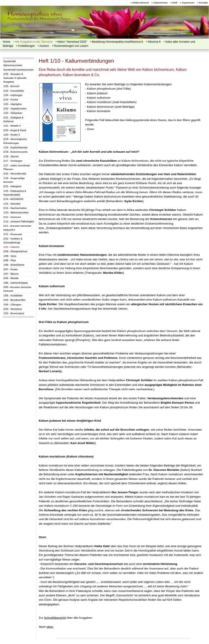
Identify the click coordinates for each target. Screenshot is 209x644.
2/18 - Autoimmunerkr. (16, 152)
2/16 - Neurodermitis (15, 174)
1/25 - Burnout (11, 86)
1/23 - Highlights (12, 104)
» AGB (174, 3)
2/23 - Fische (11, 100)
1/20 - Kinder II (12, 135)
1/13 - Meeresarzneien (16, 212)
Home (7, 42)
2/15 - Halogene (12, 186)
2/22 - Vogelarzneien (15, 109)
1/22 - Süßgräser (13, 113)
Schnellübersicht (55, 618)
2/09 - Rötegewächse (15, 251)
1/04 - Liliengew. (12, 305)
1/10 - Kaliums (11, 247)
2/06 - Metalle (11, 278)
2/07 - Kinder (11, 269)
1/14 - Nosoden (12, 204)
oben (50, 627)
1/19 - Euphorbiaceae (15, 147)
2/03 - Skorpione (13, 309)
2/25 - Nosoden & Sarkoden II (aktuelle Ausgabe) (15, 78)
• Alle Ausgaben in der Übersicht (33, 42)
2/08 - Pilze (10, 260)
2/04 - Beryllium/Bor (14, 300)
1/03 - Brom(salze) (14, 313)
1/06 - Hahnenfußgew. (16, 283)
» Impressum (187, 3)
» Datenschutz (160, 3)
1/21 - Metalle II (12, 126)
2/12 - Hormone (12, 217)
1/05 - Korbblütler (13, 296)
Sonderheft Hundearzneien (18, 70)
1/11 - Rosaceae (13, 234)
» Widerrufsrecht (140, 3)
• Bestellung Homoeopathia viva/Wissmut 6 (116, 42)
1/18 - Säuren (11, 156)
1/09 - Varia (10, 256)
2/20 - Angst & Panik (15, 130)
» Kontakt (202, 3)
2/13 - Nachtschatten (15, 208)
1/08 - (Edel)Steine (14, 265)
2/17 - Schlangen (13, 161)
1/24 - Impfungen (13, 95)
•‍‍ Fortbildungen (26, 46)
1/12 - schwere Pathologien (19, 221)
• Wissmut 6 (153, 42)
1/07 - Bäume (11, 274)
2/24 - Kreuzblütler (14, 91)
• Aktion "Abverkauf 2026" (71, 42)
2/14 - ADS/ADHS (13, 199)
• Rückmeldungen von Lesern (70, 46)
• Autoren (43, 46)
